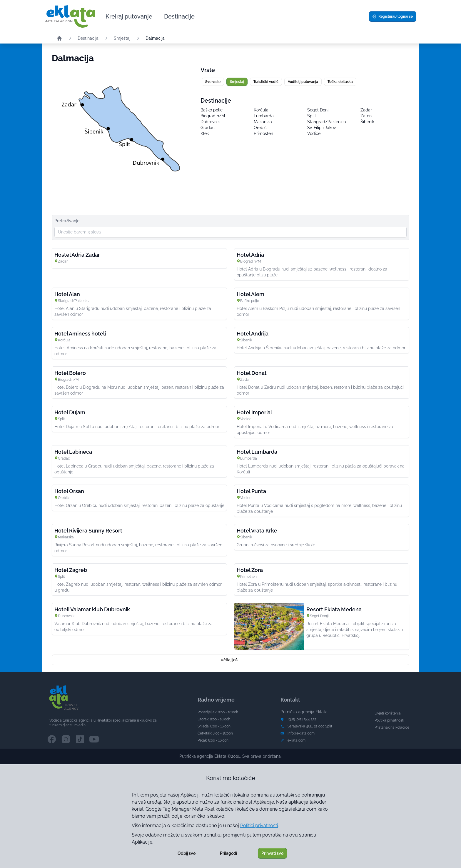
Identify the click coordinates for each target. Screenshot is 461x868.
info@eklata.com (301, 733)
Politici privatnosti (259, 826)
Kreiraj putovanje (129, 16)
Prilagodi (228, 853)
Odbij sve (187, 853)
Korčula (261, 110)
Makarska (263, 122)
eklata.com (297, 740)
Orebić (260, 128)
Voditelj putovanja (303, 82)
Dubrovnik (210, 122)
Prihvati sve (272, 853)
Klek (205, 133)
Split (312, 116)
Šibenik (367, 122)
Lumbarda (264, 116)
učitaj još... (230, 660)
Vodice (314, 133)
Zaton (366, 116)
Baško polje (212, 110)
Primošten (263, 133)
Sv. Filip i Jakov (321, 128)
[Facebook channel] (52, 739)
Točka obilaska (340, 82)
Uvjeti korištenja (388, 713)
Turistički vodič (266, 82)
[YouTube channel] (94, 739)
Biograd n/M (213, 116)
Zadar (366, 110)
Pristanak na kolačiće (392, 727)
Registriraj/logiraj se (392, 16)
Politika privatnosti (389, 720)
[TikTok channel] (80, 739)
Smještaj (122, 38)
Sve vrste (213, 82)
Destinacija (88, 38)
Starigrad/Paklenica (327, 122)
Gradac (208, 128)
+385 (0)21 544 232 (302, 719)
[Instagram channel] (66, 739)
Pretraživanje (67, 221)
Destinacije (179, 16)
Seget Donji (318, 110)
